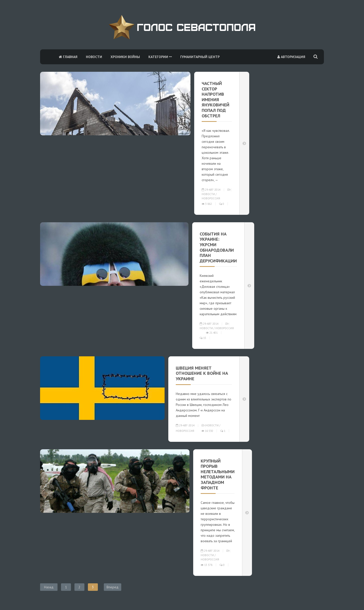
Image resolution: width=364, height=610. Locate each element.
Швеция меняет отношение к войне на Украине (202, 373)
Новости (94, 57)
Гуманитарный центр (200, 57)
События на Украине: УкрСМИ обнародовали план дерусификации (218, 247)
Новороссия (211, 198)
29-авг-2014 (211, 190)
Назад (49, 587)
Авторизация (291, 57)
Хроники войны (125, 57)
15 (203, 338)
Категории (160, 57)
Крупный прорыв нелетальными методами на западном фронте (218, 474)
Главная (68, 57)
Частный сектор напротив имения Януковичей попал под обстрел (215, 100)
